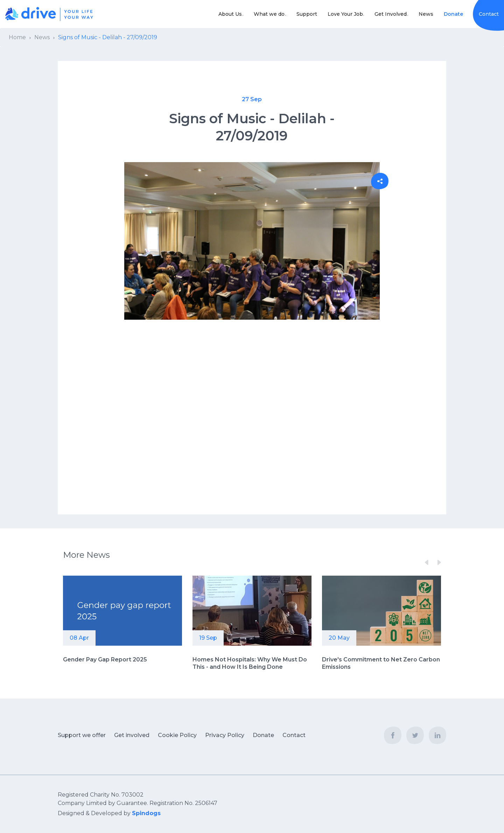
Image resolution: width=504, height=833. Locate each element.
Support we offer (82, 735)
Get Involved (387, 14)
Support (299, 14)
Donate (453, 14)
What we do (257, 14)
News (426, 14)
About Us (214, 14)
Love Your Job (337, 14)
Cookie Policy (177, 735)
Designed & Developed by (109, 813)
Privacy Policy (225, 735)
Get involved (132, 735)
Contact (489, 14)
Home (17, 37)
